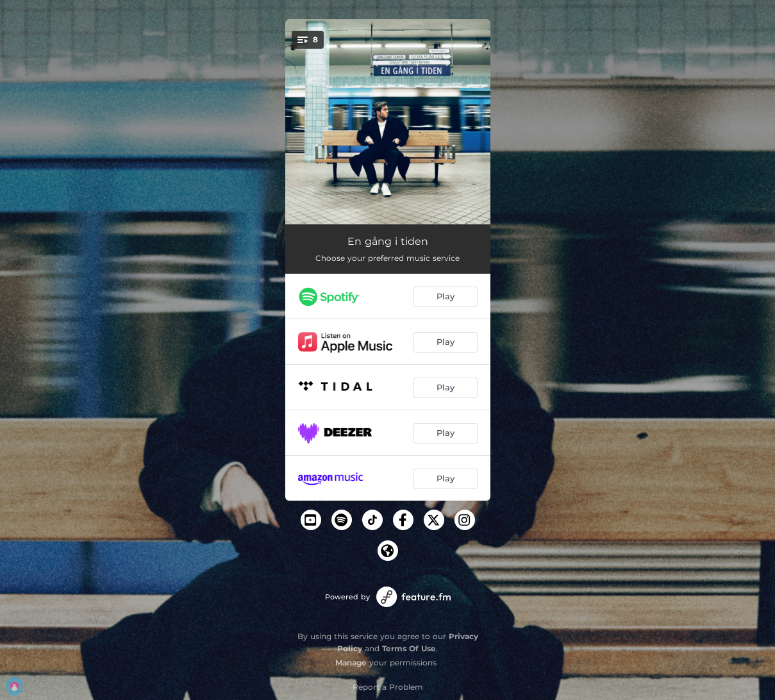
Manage (351, 662)
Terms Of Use (409, 648)
